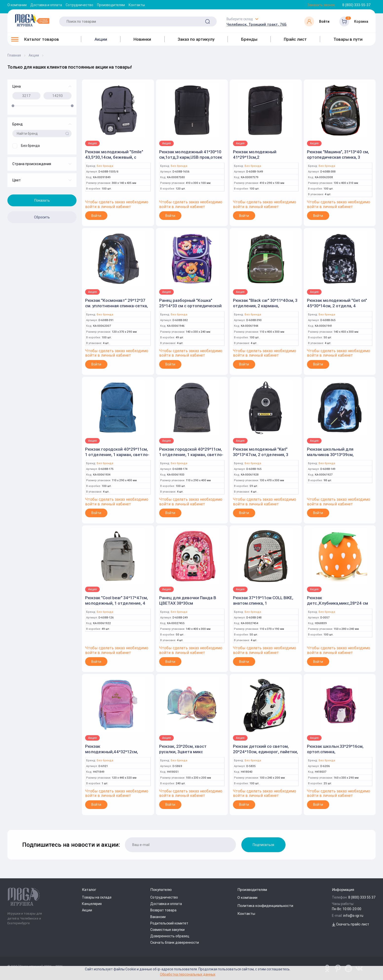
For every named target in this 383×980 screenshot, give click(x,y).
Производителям (111, 5)
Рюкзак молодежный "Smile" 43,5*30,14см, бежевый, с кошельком (114, 157)
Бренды (249, 39)
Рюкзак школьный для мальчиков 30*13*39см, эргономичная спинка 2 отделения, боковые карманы (338, 457)
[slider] (13, 106)
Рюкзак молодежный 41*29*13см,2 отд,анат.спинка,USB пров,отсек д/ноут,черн (257, 160)
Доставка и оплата (46, 5)
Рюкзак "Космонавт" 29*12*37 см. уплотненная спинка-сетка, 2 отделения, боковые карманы (117, 306)
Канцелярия (92, 904)
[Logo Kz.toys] (32, 20)
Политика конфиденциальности (265, 906)
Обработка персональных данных (188, 974)
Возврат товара (163, 910)
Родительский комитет (169, 923)
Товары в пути (348, 39)
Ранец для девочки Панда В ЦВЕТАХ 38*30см (188, 600)
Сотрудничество (79, 5)
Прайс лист (295, 39)
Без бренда (105, 166)
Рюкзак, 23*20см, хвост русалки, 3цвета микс (183, 749)
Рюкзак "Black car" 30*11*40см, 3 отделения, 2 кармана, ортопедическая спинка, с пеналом (265, 308)
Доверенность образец (170, 936)
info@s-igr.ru (353, 916)
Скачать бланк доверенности (175, 942)
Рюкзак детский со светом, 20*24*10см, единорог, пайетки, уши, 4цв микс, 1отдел (265, 752)
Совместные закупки (167, 930)
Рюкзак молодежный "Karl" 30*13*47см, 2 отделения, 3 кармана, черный (261, 455)
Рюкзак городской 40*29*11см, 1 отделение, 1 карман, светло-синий (117, 455)
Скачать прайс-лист (351, 924)
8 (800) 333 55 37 (362, 897)
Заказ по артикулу (196, 39)
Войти (96, 216)
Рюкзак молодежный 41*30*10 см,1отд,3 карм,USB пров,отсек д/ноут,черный (191, 157)
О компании (17, 5)
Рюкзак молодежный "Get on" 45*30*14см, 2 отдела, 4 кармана (337, 306)
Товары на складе (97, 897)
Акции (101, 39)
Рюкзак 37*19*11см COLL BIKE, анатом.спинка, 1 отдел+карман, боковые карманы (263, 606)
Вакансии (158, 917)
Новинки (142, 39)
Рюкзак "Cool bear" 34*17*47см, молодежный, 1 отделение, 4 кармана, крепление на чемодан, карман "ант (116, 606)
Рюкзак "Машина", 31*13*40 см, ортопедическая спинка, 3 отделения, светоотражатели (338, 157)
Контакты (137, 5)
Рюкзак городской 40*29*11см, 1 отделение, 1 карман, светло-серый (191, 455)
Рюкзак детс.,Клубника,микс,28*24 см (337, 600)
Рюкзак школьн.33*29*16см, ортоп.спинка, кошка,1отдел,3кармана (335, 752)
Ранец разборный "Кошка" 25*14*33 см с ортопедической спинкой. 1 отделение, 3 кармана (190, 308)
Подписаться (263, 845)
